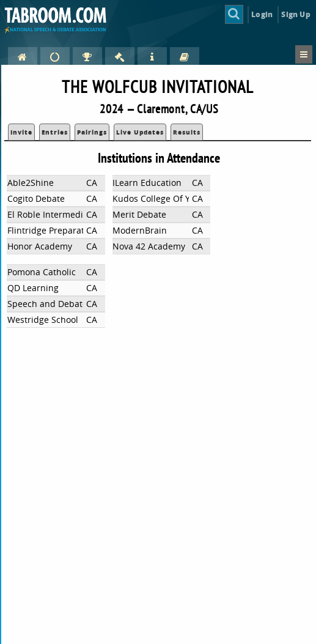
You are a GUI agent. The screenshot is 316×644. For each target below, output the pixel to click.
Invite (21, 132)
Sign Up (296, 14)
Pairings (92, 132)
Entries (55, 132)
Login (262, 14)
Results (187, 132)
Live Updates (140, 132)
